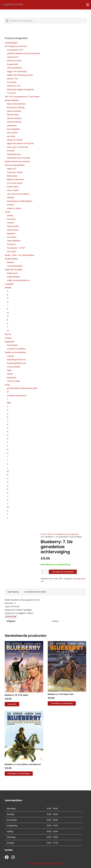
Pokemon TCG (14, 86)
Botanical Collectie (16, 108)
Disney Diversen (14, 118)
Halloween (12, 126)
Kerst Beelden (14, 129)
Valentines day (14, 154)
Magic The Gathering (17, 72)
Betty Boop (12, 176)
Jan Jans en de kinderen (18, 194)
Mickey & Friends (15, 140)
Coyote (10, 356)
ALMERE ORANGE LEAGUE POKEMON (24, 54)
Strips (50, 534)
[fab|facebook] (7, 858)
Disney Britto (13, 115)
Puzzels (8, 338)
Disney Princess (14, 122)
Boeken (10, 262)
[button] (62, 703)
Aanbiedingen (11, 43)
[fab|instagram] (13, 858)
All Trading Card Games (16, 46)
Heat (9, 370)
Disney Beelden (12, 100)
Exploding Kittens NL (16, 360)
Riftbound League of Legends (20, 90)
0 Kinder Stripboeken (17, 396)
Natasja (10, 197)
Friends (10, 223)
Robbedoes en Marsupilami (20, 201)
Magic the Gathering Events (20, 75)
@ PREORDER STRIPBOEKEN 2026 (22, 388)
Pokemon (11, 244)
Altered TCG (13, 57)
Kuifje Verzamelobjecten (18, 280)
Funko (8, 212)
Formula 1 (11, 219)
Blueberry (61, 534)
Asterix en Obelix (15, 172)
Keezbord (11, 378)
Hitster (10, 374)
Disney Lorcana (14, 61)
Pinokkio (11, 151)
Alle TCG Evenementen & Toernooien (22, 97)
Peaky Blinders (14, 241)
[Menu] (88, 5)
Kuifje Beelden (13, 277)
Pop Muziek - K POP (16, 248)
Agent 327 (12, 169)
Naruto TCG (13, 79)
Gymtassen (12, 345)
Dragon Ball (12, 64)
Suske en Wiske (14, 208)
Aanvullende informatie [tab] (35, 592)
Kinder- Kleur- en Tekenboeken (19, 255)
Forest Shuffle (13, 367)
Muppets (11, 234)
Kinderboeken (11, 259)
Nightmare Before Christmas (20, 143)
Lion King (11, 136)
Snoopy (10, 205)
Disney (10, 215)
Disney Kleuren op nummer (17, 161)
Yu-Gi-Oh (11, 93)
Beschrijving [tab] (13, 592)
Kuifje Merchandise (13, 270)
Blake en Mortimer (16, 179)
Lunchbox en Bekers (16, 349)
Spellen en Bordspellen (15, 352)
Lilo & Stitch (12, 133)
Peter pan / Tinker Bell (17, 147)
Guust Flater (13, 187)
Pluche (8, 334)
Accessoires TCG (15, 50)
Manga (8, 288)
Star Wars (12, 252)
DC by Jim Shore (15, 183)
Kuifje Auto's (13, 273)
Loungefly (9, 284)
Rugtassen (10, 342)
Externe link (11, 617)
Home (43, 534)
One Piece (12, 82)
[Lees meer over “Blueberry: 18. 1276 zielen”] (12, 704)
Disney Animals (14, 111)
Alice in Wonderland (16, 104)
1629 (9, 403)
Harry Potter (13, 190)
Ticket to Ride (13, 381)
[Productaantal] (45, 572)
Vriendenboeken (15, 266)
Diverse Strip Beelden (15, 165)
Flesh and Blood (14, 68)
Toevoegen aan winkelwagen (63, 572)
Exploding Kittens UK (16, 363)
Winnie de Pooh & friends (18, 158)
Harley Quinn (13, 226)
